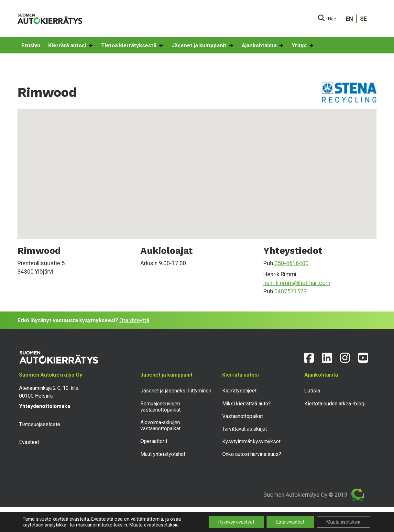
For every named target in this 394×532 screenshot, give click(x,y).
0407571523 (290, 291)
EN (349, 19)
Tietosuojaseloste (40, 424)
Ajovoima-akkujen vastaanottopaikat (160, 425)
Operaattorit (154, 441)
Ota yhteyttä (134, 320)
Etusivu (31, 45)
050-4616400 (291, 263)
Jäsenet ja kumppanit (203, 46)
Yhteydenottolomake (45, 406)
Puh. (269, 263)
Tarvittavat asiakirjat (245, 429)
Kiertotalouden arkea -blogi (335, 404)
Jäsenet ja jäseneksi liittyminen (176, 391)
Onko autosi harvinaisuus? (252, 454)
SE (363, 19)
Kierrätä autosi (71, 46)
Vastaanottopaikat (243, 416)
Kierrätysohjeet (239, 391)
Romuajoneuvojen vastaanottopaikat (160, 407)
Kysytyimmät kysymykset (251, 441)
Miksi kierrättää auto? (246, 404)
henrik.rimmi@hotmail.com (297, 283)
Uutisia (312, 391)
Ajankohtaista (263, 46)
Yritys (303, 46)
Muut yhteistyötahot (163, 454)
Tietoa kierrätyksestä (132, 46)
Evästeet (29, 442)
